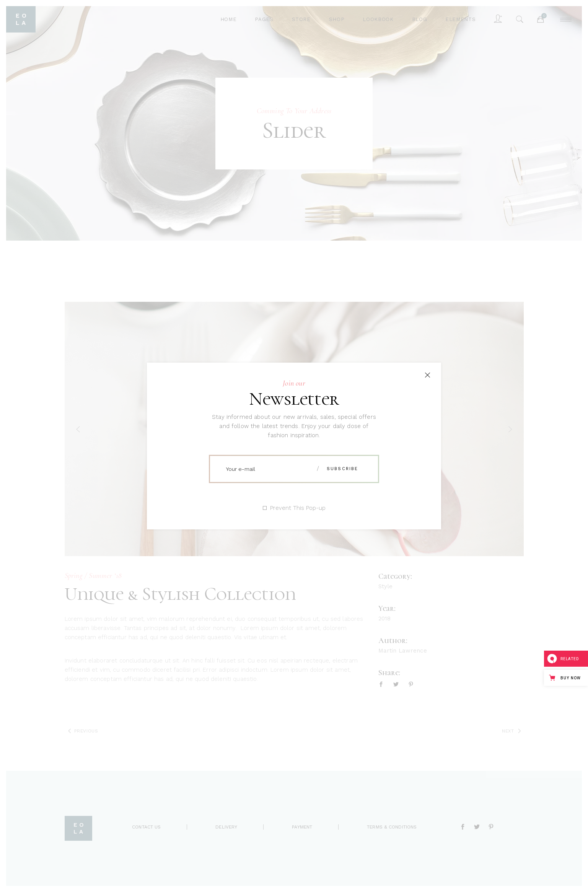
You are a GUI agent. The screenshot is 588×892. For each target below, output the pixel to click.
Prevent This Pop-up (298, 508)
